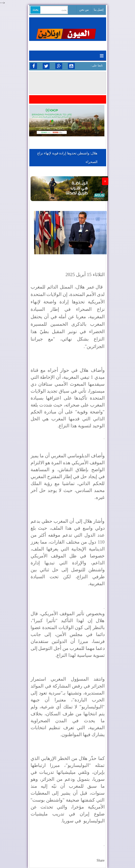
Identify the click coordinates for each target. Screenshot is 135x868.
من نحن (84, 10)
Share (101, 860)
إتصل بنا (99, 10)
